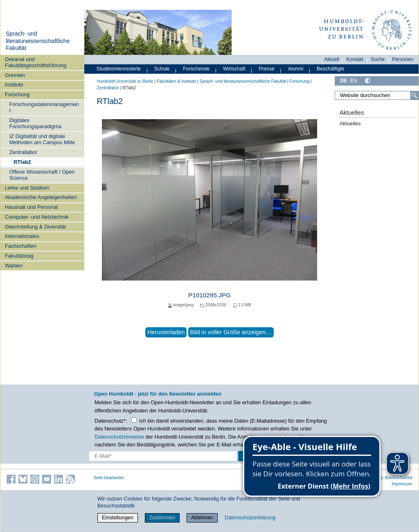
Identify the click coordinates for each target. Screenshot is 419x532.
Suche (378, 59)
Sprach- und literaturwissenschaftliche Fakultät (38, 41)
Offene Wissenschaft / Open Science (42, 175)
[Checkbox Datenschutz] (134, 420)
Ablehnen (202, 517)
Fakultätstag (19, 256)
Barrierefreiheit (399, 478)
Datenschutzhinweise (119, 437)
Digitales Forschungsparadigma (35, 123)
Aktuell (332, 59)
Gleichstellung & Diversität (35, 227)
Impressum (402, 484)
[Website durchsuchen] (376, 95)
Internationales (22, 236)
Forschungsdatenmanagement (44, 107)
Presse (267, 69)
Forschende (196, 69)
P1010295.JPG (209, 295)
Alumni (296, 69)
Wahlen (14, 266)
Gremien (15, 75)
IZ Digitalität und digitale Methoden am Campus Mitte (42, 139)
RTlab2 (22, 162)
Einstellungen (118, 517)
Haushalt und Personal (31, 207)
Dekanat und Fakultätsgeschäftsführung (36, 62)
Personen (403, 59)
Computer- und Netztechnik (37, 217)
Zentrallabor (23, 152)
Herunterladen (166, 332)
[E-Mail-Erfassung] (163, 456)
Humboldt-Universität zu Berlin (125, 81)
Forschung (17, 94)
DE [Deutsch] (344, 80)
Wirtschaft (234, 69)
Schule (162, 69)
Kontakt (355, 59)
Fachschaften (21, 246)
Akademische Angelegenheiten (41, 197)
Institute (14, 85)
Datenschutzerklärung (250, 517)
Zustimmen (162, 517)
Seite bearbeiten (109, 478)
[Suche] (414, 95)
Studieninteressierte (119, 69)
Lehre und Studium (27, 188)
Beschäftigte (331, 69)
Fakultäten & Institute (176, 81)
